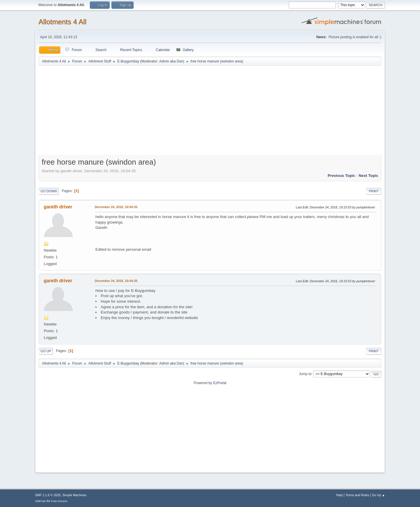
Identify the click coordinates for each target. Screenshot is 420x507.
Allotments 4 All (62, 22)
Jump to (305, 374)
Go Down (49, 191)
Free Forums (59, 501)
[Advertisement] (210, 111)
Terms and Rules (357, 495)
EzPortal (220, 383)
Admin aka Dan (171, 61)
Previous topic (341, 176)
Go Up (46, 351)
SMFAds (40, 501)
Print (374, 191)
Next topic (369, 176)
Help (339, 495)
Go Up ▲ (378, 495)
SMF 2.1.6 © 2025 (48, 495)
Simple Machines (74, 495)
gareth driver (58, 207)
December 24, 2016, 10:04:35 (116, 207)
